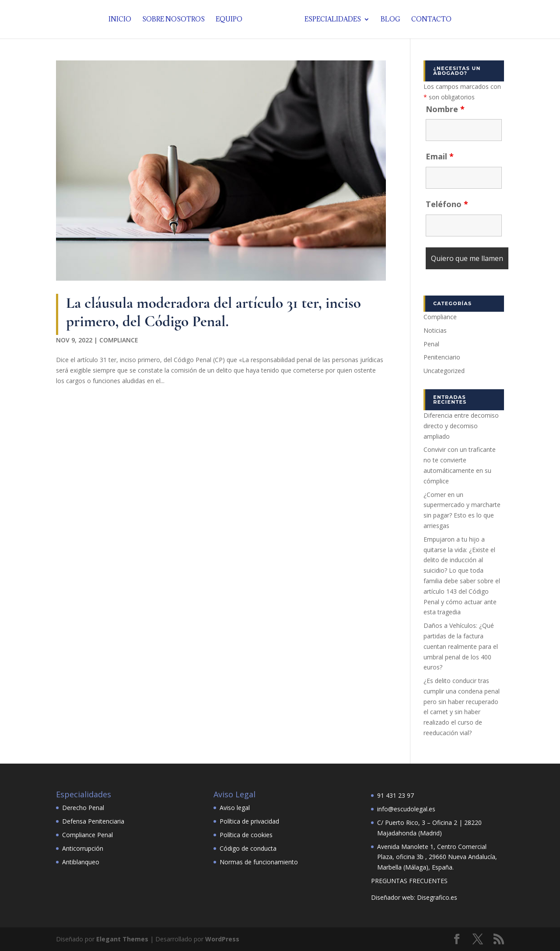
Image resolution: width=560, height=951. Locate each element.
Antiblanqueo (81, 862)
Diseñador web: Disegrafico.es (414, 897)
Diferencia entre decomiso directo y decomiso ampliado (461, 426)
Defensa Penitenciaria (93, 821)
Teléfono (447, 204)
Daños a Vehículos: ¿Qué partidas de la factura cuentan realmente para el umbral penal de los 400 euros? (461, 646)
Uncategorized (444, 371)
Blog (390, 20)
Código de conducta (248, 848)
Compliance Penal (87, 835)
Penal (431, 344)
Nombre (445, 109)
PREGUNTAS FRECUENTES (409, 881)
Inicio (120, 20)
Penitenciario (442, 357)
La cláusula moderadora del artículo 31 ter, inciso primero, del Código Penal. (213, 312)
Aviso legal (235, 808)
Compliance (119, 340)
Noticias (435, 330)
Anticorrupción (83, 848)
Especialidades (333, 20)
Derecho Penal (83, 808)
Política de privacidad (249, 821)
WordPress (222, 939)
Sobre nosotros (173, 20)
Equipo (229, 20)
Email (440, 156)
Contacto (431, 20)
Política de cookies (246, 835)
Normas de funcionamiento (259, 862)
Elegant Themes (122, 939)
